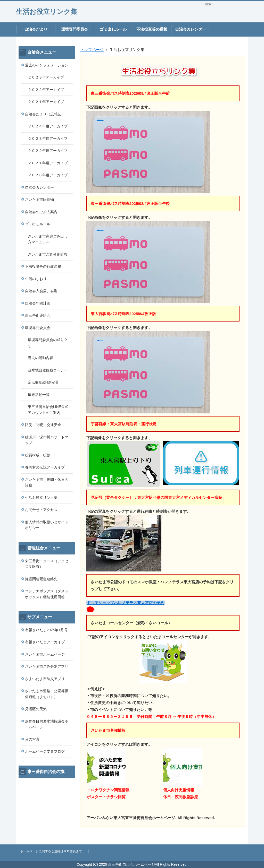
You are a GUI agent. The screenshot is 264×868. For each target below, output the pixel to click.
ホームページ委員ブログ (45, 751)
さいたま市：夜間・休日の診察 (47, 483)
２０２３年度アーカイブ (48, 138)
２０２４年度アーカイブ (48, 126)
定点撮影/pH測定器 (43, 382)
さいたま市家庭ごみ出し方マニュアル (48, 239)
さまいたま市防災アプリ (45, 679)
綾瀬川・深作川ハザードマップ (47, 440)
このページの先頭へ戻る (233, 841)
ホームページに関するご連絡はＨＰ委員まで (51, 851)
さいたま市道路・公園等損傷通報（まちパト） (47, 694)
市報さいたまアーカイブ (45, 642)
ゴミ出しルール (113, 29)
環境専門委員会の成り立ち (48, 343)
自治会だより (36, 29)
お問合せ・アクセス (41, 510)
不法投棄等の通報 (152, 29)
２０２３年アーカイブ (46, 77)
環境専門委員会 (75, 29)
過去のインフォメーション (47, 65)
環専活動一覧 (39, 395)
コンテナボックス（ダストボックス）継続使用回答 (47, 594)
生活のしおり (36, 279)
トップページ (92, 50)
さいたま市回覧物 (39, 199)
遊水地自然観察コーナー (48, 370)
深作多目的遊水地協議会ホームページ (47, 724)
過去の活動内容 (40, 358)
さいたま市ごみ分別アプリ (47, 666)
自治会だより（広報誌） (45, 114)
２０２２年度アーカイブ (48, 151)
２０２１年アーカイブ (46, 102)
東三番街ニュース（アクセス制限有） (47, 564)
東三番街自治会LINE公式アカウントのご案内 (48, 410)
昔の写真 (32, 739)
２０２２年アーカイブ (46, 90)
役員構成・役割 (38, 455)
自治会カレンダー (191, 29)
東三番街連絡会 (38, 315)
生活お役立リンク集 (47, 12)
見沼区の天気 (36, 709)
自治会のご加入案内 (41, 212)
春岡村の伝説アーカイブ (45, 467)
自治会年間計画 (38, 303)
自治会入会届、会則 (41, 291)
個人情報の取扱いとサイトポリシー (47, 525)
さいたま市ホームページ (45, 654)
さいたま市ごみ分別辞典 (48, 254)
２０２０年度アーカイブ (48, 175)
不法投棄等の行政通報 (43, 266)
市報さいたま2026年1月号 (46, 630)
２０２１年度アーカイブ (48, 163)
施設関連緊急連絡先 (41, 579)
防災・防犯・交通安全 (43, 425)
